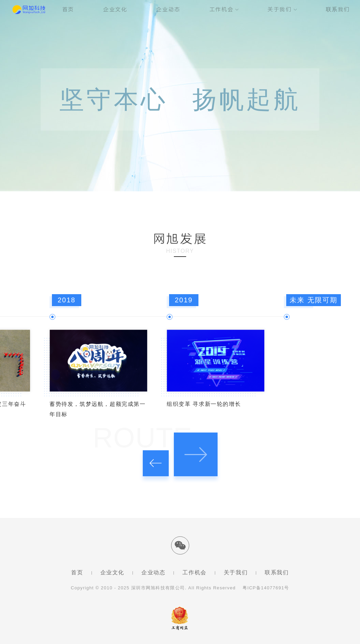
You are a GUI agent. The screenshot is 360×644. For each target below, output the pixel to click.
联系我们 (338, 10)
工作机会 (221, 10)
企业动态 (168, 10)
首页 (68, 10)
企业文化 (115, 10)
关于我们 (279, 10)
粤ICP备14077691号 (266, 588)
